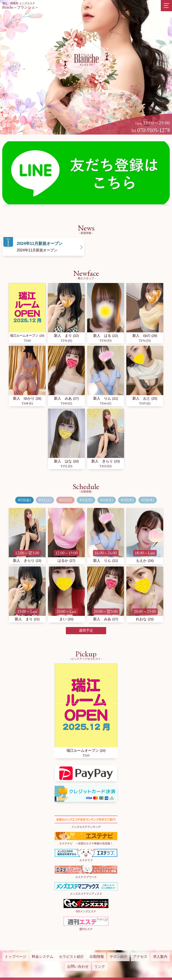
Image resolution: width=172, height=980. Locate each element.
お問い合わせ (78, 966)
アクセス (140, 957)
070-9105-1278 (153, 130)
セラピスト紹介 (71, 957)
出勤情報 (97, 957)
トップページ (15, 957)
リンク (100, 966)
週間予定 (86, 630)
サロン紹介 (118, 957)
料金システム (43, 957)
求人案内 (160, 957)
